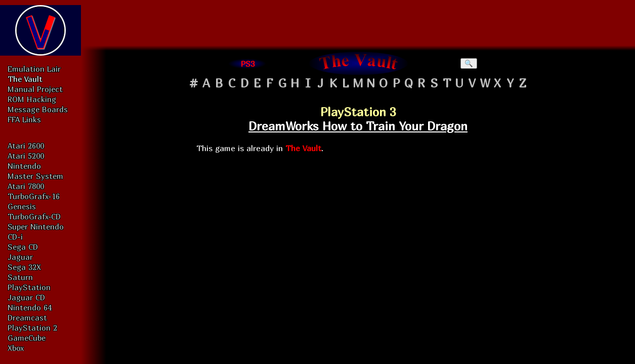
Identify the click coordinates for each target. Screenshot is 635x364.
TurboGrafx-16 (34, 196)
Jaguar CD (26, 297)
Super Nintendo (36, 226)
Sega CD (23, 247)
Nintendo (24, 166)
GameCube (27, 338)
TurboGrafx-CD (34, 216)
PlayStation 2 (32, 328)
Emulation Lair (34, 69)
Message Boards (38, 109)
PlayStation (29, 287)
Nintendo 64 (30, 307)
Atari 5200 (26, 156)
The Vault (25, 79)
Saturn (20, 277)
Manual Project (35, 89)
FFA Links (24, 119)
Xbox (16, 348)
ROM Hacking (32, 99)
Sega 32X (24, 267)
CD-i (15, 237)
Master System (35, 176)
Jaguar (20, 257)
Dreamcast (27, 317)
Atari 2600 (26, 146)
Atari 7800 (26, 186)
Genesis (22, 206)
